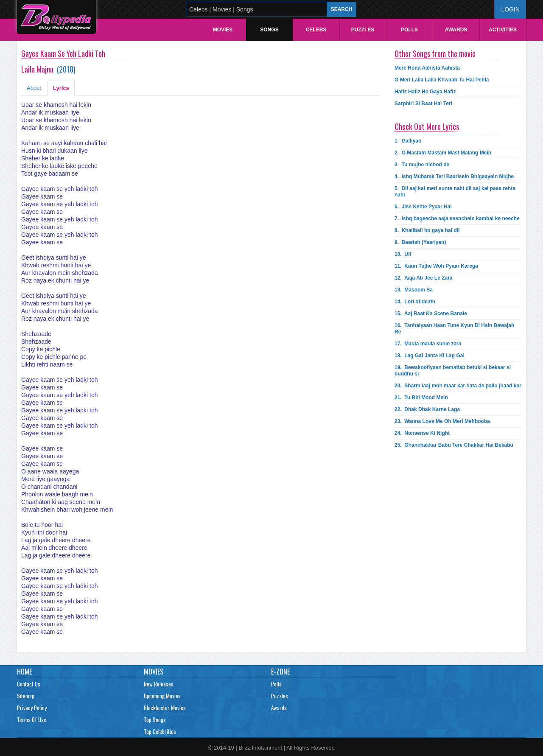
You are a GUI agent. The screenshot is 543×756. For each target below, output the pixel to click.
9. (420, 242)
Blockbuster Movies (165, 708)
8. (427, 230)
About (34, 88)
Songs (269, 30)
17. (428, 344)
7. (457, 218)
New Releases (159, 684)
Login (510, 9)
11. (436, 266)
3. (422, 165)
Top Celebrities (160, 731)
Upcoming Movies (162, 696)
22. (427, 409)
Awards (456, 30)
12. (424, 278)
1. (408, 141)
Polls (409, 30)
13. (414, 290)
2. (443, 153)
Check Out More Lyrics (427, 126)
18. (430, 356)
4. (454, 176)
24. (422, 433)
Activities (503, 30)
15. (431, 314)
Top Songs (155, 720)
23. (442, 421)
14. (415, 302)
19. (453, 371)
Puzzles (363, 30)
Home (24, 672)
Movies (223, 30)
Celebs (316, 30)
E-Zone (280, 672)
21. (421, 398)
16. (454, 329)
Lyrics (61, 88)
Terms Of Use (32, 720)
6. (423, 207)
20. (458, 386)
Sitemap (26, 696)
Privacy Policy (32, 708)
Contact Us (29, 684)
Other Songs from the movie (435, 53)
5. (455, 192)
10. (403, 254)
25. (454, 445)
